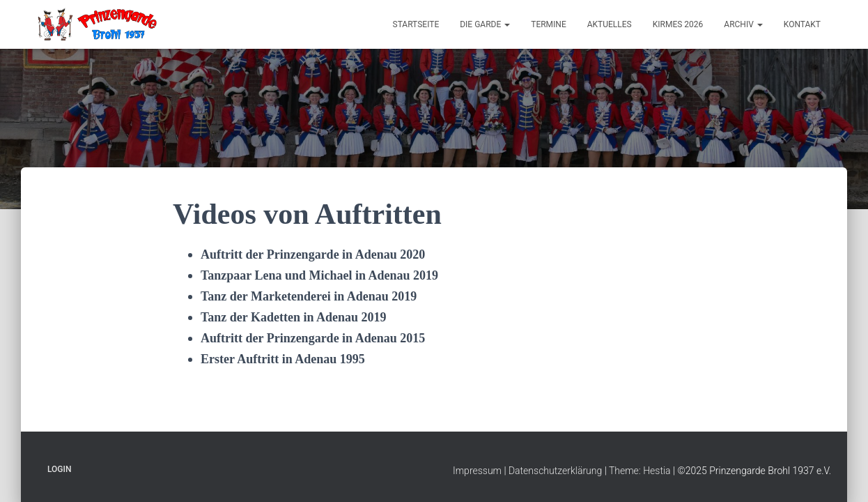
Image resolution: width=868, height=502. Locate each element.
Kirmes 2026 (678, 24)
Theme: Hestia (640, 471)
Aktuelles (610, 24)
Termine (549, 24)
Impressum (477, 471)
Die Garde (485, 24)
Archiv (743, 24)
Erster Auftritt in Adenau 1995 (283, 359)
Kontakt (802, 24)
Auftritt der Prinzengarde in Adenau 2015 (313, 338)
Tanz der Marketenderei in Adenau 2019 (309, 296)
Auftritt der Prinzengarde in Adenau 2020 (313, 254)
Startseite (416, 24)
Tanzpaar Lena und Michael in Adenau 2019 (319, 275)
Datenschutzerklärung (555, 471)
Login (59, 469)
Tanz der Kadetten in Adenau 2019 (294, 317)
